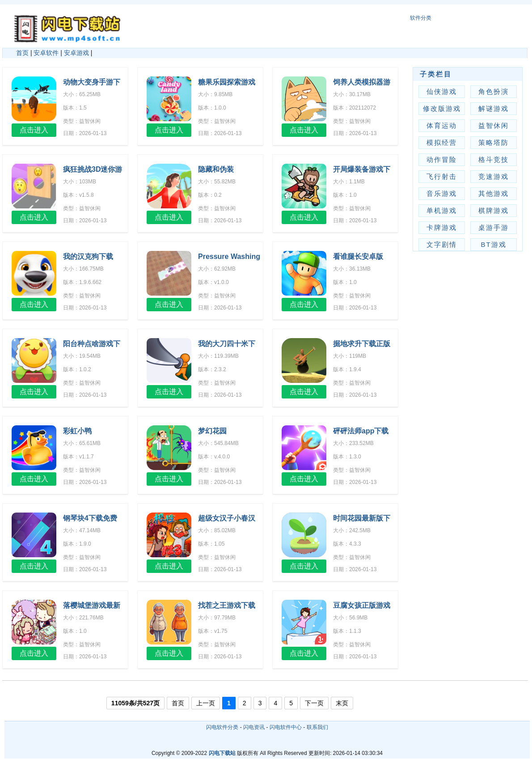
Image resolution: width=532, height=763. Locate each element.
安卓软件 (46, 53)
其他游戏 (494, 193)
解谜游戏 (494, 108)
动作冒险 (442, 159)
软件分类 (421, 18)
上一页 (206, 703)
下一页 (314, 703)
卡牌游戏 (442, 227)
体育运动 (442, 125)
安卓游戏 (76, 53)
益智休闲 (494, 125)
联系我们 (317, 727)
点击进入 (34, 130)
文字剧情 (442, 244)
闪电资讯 (254, 727)
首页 (22, 53)
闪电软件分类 (222, 727)
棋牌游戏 (494, 210)
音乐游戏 (442, 193)
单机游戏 (442, 210)
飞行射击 (442, 176)
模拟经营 (442, 142)
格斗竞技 (494, 159)
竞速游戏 (494, 176)
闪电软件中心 (286, 727)
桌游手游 (494, 227)
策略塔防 (494, 142)
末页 (342, 703)
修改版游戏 (442, 108)
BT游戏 (493, 244)
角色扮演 (494, 91)
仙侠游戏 (442, 91)
